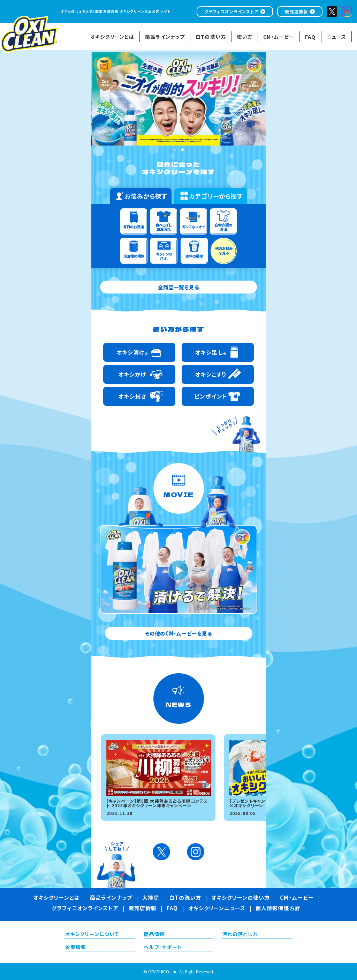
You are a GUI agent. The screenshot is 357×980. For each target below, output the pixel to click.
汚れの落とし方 (240, 935)
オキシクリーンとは (56, 898)
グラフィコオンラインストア (231, 11)
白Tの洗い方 (185, 898)
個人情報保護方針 (278, 909)
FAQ (172, 909)
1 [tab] (175, 150)
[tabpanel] (196, 99)
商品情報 (154, 935)
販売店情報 (296, 11)
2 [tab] (182, 150)
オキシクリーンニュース (217, 909)
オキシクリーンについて (92, 935)
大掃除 (151, 898)
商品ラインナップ (111, 898)
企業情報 (76, 948)
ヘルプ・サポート (163, 948)
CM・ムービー (297, 898)
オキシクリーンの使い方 (241, 898)
